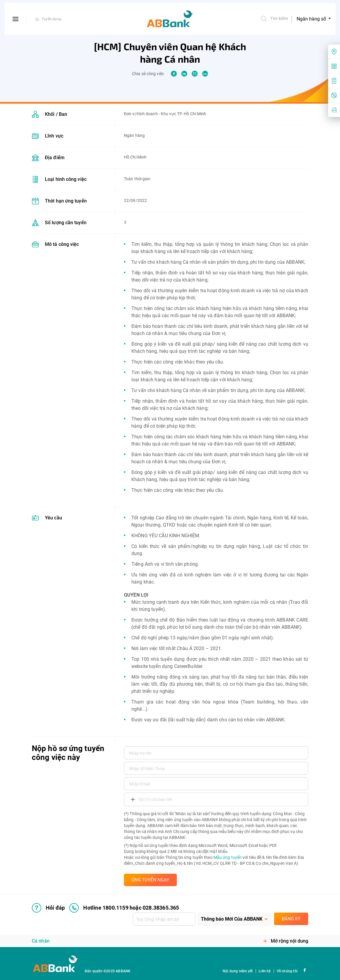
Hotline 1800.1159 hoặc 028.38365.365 (124, 908)
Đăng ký (291, 919)
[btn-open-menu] (16, 19)
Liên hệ (265, 971)
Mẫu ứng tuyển (228, 857)
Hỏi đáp (48, 908)
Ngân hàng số (312, 19)
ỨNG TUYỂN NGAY (150, 880)
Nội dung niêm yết (238, 971)
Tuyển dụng (51, 19)
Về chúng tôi (287, 971)
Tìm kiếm (274, 19)
